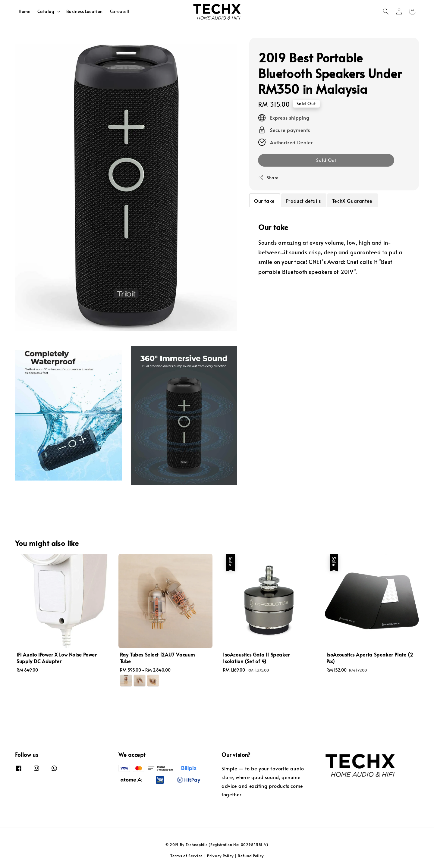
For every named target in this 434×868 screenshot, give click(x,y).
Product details (303, 201)
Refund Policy (251, 856)
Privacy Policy (220, 856)
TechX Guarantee (352, 201)
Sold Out (326, 160)
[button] (386, 11)
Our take (264, 201)
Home (24, 11)
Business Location (85, 11)
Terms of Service (187, 856)
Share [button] (268, 178)
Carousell (120, 11)
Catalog (46, 11)
